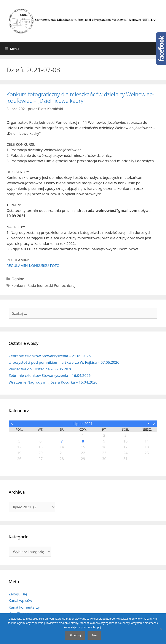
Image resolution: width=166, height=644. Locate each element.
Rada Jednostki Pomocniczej (51, 285)
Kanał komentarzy (24, 607)
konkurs (18, 285)
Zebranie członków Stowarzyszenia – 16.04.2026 (50, 375)
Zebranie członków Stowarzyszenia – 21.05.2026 (50, 356)
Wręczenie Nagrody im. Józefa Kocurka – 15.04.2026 (53, 382)
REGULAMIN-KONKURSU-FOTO (33, 266)
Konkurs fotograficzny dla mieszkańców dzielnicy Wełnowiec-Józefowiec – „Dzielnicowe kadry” (80, 97)
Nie (94, 635)
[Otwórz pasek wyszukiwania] (160, 49)
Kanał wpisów (20, 600)
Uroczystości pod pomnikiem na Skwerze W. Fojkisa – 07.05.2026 (64, 362)
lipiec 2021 (83, 424)
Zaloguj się (18, 594)
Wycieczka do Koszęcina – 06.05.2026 (40, 369)
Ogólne (18, 279)
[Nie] (161, 629)
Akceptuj (75, 635)
